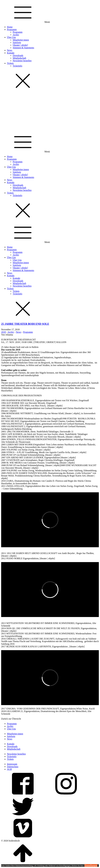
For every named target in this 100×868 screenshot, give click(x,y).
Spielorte (17, 42)
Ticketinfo (17, 66)
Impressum (12, 764)
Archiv (16, 35)
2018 (3, 332)
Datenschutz (13, 767)
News (10, 50)
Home (10, 27)
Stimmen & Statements (23, 48)
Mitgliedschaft (19, 58)
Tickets (10, 63)
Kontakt (11, 53)
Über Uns (11, 37)
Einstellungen (91, 865)
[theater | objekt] (20, 45)
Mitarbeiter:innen (21, 40)
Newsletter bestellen (22, 61)
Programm (12, 29)
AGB (9, 769)
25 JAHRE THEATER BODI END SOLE (25, 324)
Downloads (18, 55)
